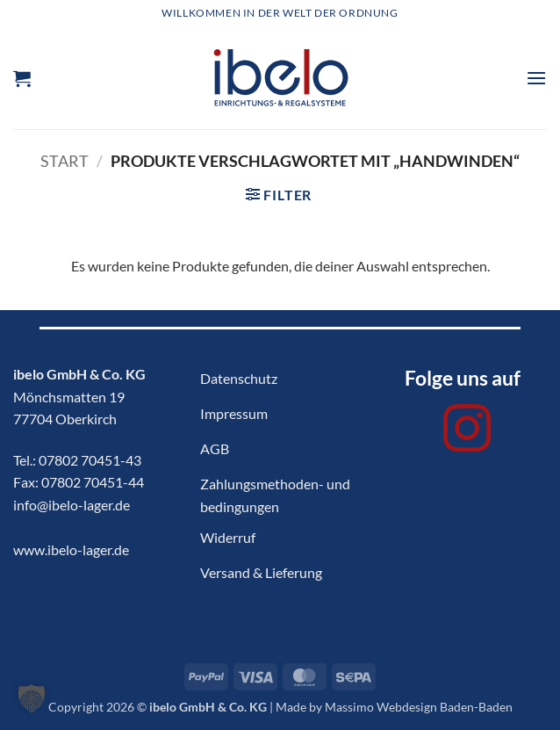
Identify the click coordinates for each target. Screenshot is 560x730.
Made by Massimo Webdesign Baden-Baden (394, 707)
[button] (22, 78)
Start (65, 161)
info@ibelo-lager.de (72, 505)
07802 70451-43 (90, 460)
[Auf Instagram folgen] (467, 432)
